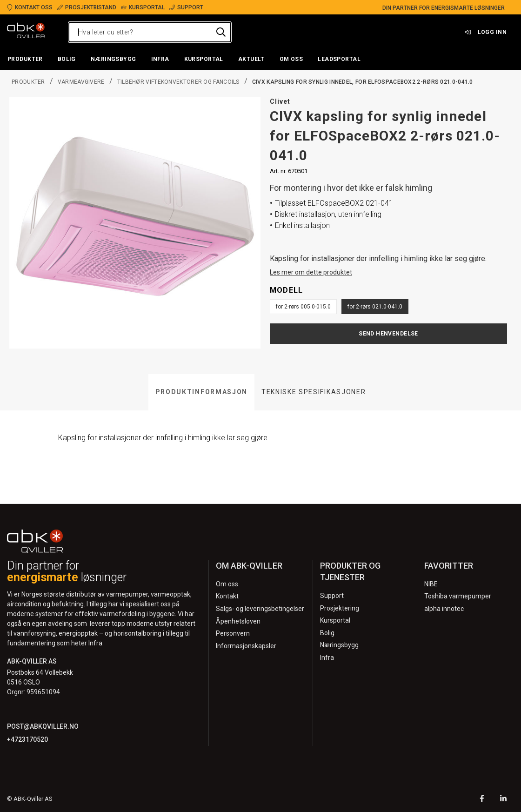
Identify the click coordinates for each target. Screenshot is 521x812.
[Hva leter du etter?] (150, 32)
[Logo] (26, 32)
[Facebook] (482, 800)
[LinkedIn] (503, 800)
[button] (25, 60)
